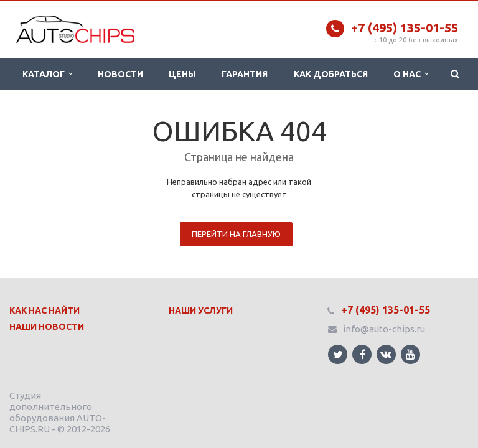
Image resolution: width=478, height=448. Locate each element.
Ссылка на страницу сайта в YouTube (410, 354)
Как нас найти (45, 310)
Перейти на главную (236, 234)
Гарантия (245, 74)
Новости (120, 74)
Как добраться (331, 74)
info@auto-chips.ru (384, 329)
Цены (182, 74)
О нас (411, 74)
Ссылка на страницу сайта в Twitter (338, 354)
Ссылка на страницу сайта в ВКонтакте (386, 354)
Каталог (47, 74)
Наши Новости (47, 327)
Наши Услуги (201, 310)
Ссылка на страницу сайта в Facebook (363, 354)
